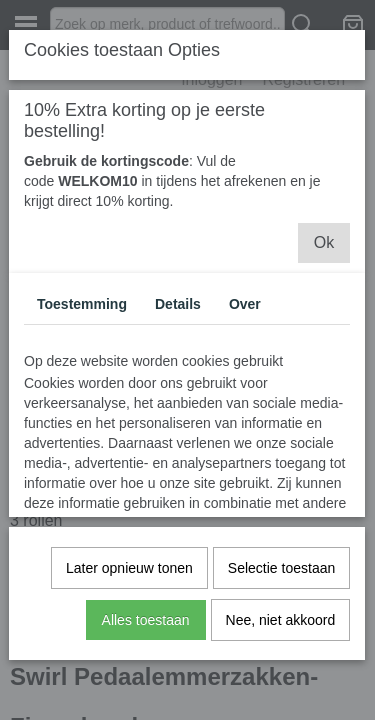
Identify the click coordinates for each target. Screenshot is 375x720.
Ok (324, 242)
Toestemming (82, 304)
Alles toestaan (146, 620)
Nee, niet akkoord (281, 620)
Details (178, 304)
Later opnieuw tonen (129, 568)
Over (245, 304)
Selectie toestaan (281, 568)
